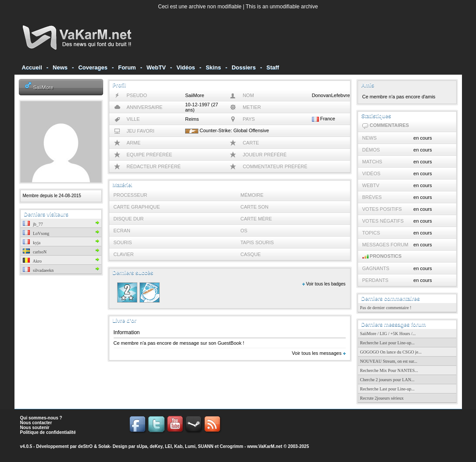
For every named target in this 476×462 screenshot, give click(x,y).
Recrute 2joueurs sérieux (382, 398)
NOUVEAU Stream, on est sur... (389, 361)
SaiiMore (43, 87)
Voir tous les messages (319, 353)
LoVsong (36, 233)
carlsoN (35, 252)
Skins (213, 67)
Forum (127, 67)
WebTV (156, 67)
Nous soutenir (35, 428)
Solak (104, 446)
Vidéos (186, 67)
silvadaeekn (38, 270)
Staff (273, 67)
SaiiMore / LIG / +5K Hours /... (388, 334)
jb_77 (33, 224)
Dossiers (244, 67)
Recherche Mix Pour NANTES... (389, 370)
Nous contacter (36, 423)
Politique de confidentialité (48, 432)
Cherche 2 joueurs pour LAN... (387, 380)
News (60, 67)
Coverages (93, 67)
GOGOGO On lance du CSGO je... (391, 352)
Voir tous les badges (324, 284)
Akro (32, 261)
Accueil (32, 67)
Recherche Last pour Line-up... (387, 343)
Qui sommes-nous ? (41, 418)
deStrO (85, 446)
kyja (32, 243)
